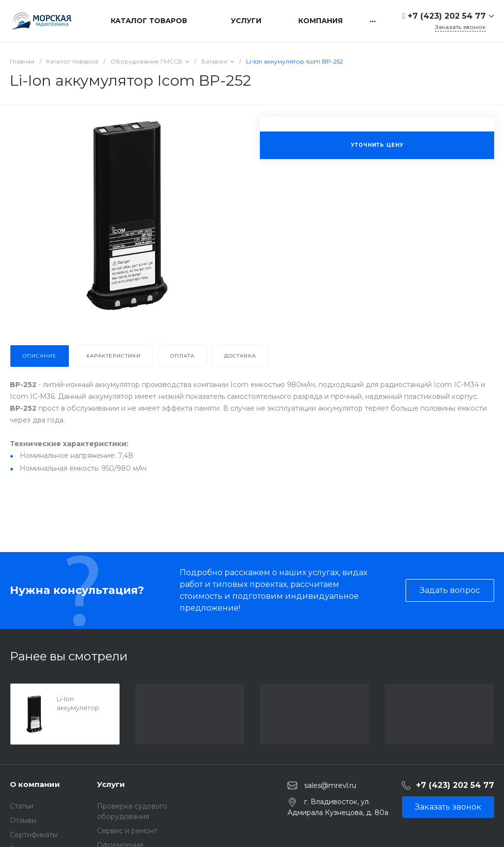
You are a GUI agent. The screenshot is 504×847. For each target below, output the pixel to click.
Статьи (22, 806)
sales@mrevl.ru (330, 785)
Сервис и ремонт (127, 831)
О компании (35, 784)
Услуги (111, 784)
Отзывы (23, 820)
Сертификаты (34, 835)
